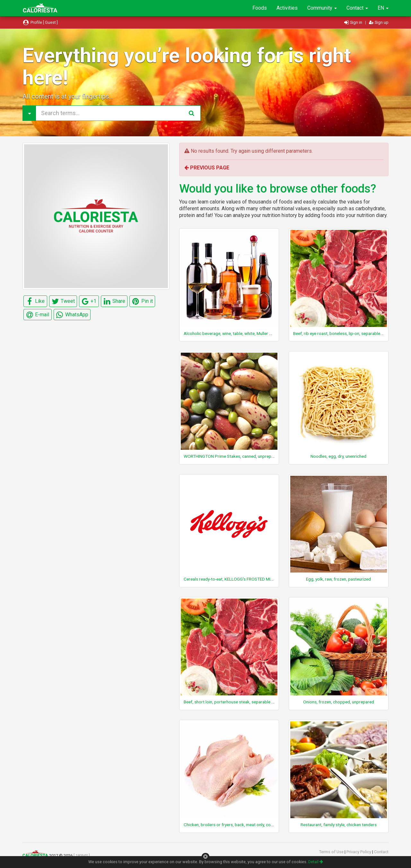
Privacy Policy (359, 852)
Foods (260, 8)
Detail (316, 862)
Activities (287, 8)
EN (383, 8)
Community (322, 8)
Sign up (379, 22)
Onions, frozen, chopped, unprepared (339, 702)
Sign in (354, 22)
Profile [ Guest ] (40, 22)
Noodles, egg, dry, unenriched (338, 456)
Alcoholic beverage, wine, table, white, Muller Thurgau (234, 333)
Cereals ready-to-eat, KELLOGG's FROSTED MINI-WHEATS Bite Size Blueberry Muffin (262, 579)
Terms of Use (332, 852)
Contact (357, 8)
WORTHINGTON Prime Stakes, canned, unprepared (232, 456)
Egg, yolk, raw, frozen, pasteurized (338, 579)
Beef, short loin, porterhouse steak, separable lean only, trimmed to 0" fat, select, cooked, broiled (275, 702)
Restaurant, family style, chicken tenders (339, 825)
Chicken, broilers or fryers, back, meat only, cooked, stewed (240, 825)
